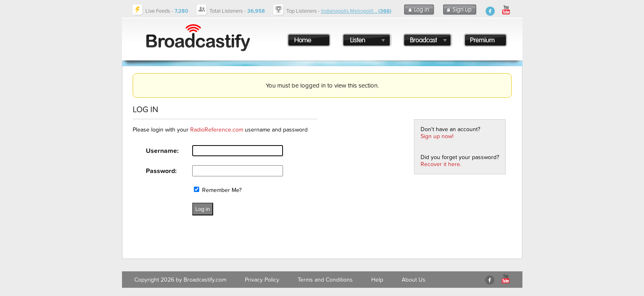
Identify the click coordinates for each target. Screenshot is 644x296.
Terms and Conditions (325, 280)
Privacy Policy (262, 280)
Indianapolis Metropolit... (356, 11)
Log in (203, 209)
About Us (414, 280)
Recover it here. (441, 164)
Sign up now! (437, 136)
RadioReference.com (217, 130)
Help (377, 280)
